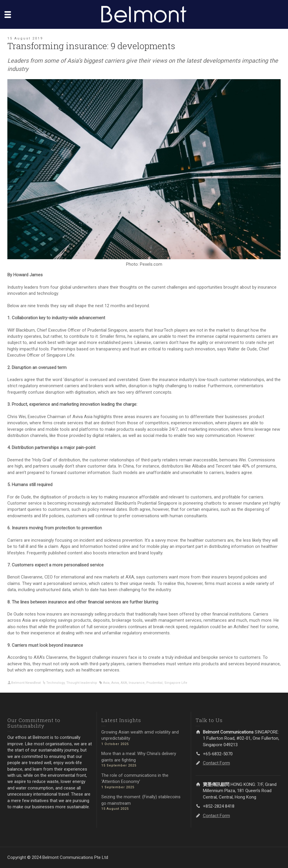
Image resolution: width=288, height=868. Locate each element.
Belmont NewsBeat (26, 683)
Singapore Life (176, 683)
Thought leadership (82, 683)
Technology (55, 683)
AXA (124, 683)
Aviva (115, 683)
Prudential (154, 683)
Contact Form (216, 763)
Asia (106, 683)
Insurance (137, 683)
